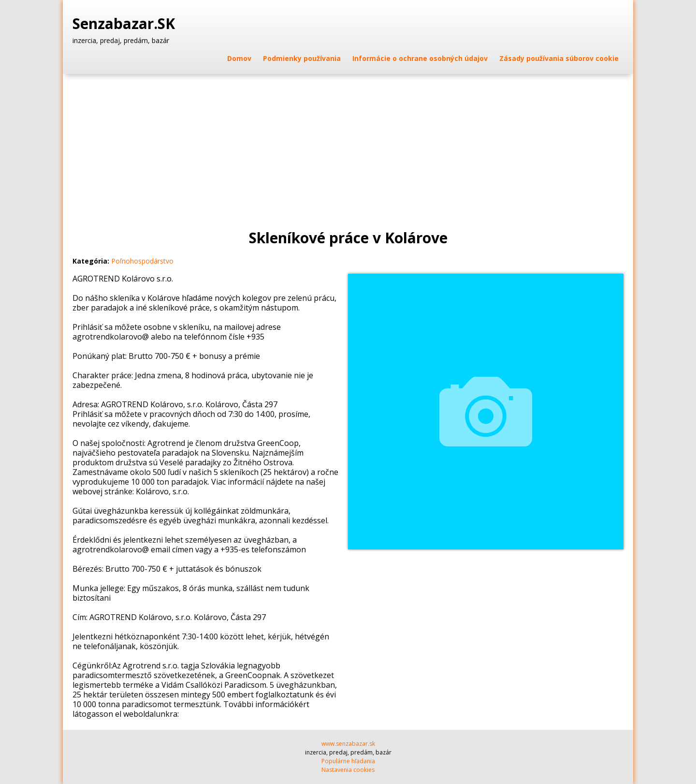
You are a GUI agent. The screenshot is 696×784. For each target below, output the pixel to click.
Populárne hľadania (348, 761)
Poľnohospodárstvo (142, 261)
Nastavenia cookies (348, 770)
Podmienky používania (302, 58)
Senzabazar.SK (126, 24)
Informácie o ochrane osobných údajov (420, 58)
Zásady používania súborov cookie (559, 58)
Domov (239, 58)
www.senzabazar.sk (348, 744)
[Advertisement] (348, 147)
